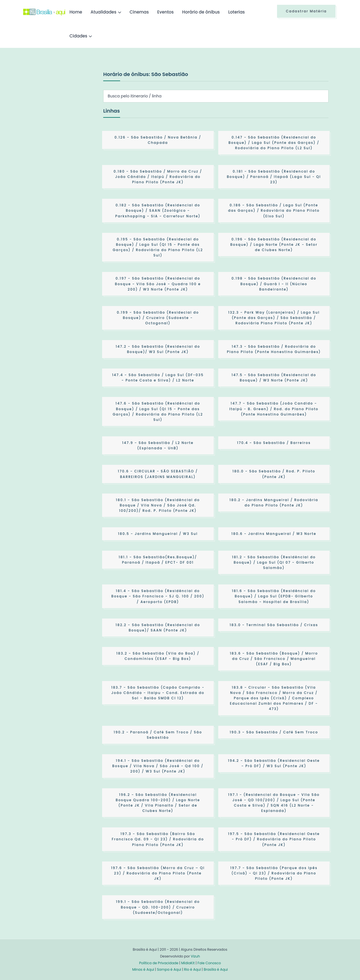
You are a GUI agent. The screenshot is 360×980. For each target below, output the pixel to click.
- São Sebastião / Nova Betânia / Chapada (158, 140)
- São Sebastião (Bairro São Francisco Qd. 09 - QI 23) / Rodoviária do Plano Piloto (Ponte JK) (158, 839)
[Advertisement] (65, 112)
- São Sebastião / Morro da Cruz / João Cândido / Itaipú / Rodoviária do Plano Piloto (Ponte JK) (158, 177)
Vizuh (195, 956)
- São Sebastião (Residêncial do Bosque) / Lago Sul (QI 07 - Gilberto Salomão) (274, 562)
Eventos (166, 12)
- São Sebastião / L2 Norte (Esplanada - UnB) (158, 445)
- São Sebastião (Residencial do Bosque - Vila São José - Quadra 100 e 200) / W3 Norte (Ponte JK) (158, 284)
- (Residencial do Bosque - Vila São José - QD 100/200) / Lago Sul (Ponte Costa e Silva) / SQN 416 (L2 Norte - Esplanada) (274, 803)
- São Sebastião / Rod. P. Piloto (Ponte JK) (274, 474)
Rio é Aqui (192, 969)
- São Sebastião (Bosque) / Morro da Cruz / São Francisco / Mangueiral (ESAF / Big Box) (274, 659)
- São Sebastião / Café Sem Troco (274, 732)
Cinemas (139, 12)
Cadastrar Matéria (306, 11)
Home (76, 12)
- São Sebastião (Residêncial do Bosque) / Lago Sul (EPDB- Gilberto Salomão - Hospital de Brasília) (274, 596)
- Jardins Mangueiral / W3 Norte (274, 534)
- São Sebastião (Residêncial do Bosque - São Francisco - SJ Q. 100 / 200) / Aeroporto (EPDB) (158, 596)
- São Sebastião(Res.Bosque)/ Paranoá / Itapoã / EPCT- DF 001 (158, 560)
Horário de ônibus (201, 12)
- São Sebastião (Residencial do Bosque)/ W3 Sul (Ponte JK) (158, 349)
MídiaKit (188, 963)
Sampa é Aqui (169, 969)
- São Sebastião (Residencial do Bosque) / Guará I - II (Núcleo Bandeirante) (274, 284)
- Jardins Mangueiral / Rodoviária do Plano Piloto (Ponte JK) (274, 503)
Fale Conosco (209, 963)
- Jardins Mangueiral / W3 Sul (158, 534)
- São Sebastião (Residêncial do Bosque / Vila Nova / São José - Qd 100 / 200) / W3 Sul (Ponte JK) (158, 766)
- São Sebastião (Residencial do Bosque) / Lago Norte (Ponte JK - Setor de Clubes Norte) (274, 245)
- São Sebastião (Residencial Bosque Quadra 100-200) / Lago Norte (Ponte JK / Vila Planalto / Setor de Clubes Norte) (158, 803)
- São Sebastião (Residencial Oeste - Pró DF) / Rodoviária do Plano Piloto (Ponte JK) (274, 839)
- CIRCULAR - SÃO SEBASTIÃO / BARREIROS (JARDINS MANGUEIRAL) (158, 474)
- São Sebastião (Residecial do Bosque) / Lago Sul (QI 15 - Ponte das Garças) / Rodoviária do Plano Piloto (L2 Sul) (158, 247)
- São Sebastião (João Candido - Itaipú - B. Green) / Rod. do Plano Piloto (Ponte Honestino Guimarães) (274, 409)
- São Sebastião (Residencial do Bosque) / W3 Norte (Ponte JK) (274, 378)
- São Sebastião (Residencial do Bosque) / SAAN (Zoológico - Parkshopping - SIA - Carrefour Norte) (158, 210)
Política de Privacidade (159, 963)
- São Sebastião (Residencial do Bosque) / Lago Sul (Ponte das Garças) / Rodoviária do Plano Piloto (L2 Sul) (274, 143)
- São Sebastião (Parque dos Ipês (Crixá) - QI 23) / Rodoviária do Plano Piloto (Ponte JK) (274, 873)
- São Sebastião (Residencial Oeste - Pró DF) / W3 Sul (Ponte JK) (274, 763)
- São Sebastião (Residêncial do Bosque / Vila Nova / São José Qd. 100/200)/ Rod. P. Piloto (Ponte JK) (158, 505)
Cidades (78, 36)
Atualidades (103, 12)
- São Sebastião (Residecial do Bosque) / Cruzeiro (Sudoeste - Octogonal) (158, 318)
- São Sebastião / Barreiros (274, 443)
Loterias (236, 12)
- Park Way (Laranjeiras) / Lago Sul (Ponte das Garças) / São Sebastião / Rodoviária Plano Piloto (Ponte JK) (274, 318)
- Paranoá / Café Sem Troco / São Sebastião (158, 735)
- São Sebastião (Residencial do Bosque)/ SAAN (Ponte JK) (158, 628)
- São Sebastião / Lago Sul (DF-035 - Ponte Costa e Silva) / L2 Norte (158, 378)
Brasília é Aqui (216, 969)
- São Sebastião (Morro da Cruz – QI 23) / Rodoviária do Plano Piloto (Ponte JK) (158, 873)
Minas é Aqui (143, 969)
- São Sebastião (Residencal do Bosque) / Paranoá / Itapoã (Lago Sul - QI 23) (274, 177)
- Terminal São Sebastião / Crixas (274, 625)
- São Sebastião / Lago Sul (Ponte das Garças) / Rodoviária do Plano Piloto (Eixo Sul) (274, 210)
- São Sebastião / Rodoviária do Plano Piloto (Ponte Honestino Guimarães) (274, 349)
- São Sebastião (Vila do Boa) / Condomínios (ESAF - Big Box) (158, 656)
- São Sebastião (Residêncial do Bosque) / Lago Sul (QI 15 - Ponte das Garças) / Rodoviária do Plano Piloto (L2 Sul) (158, 411)
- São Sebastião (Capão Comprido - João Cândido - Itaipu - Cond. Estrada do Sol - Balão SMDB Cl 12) (158, 693)
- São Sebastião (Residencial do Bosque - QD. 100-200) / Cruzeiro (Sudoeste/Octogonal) (158, 907)
